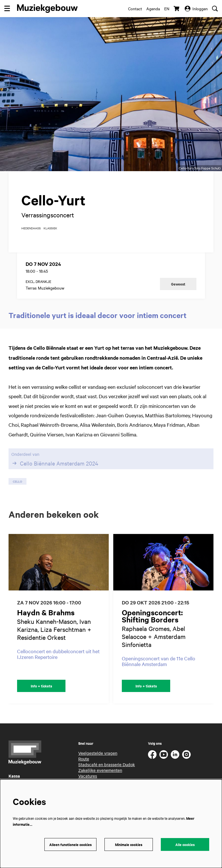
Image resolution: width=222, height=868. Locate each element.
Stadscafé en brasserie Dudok (107, 764)
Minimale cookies (129, 844)
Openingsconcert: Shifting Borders (152, 616)
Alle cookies (185, 844)
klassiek (50, 228)
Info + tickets (41, 686)
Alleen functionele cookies (70, 844)
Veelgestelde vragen (98, 753)
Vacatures (88, 776)
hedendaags (31, 228)
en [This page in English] (167, 9)
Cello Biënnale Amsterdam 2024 (55, 463)
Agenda (153, 9)
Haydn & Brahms (46, 612)
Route (84, 759)
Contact (135, 9)
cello (18, 481)
